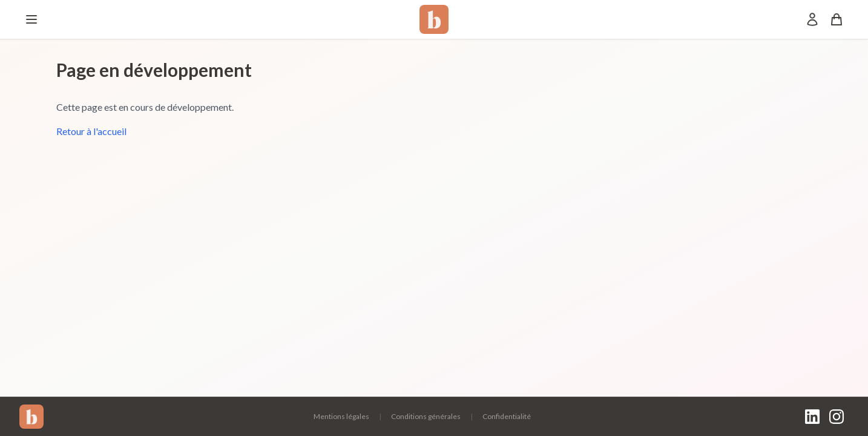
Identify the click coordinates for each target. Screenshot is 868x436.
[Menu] (31, 19)
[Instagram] (837, 417)
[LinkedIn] (812, 417)
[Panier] (837, 19)
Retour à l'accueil (91, 131)
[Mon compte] (812, 19)
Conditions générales (426, 416)
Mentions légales (341, 416)
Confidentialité (507, 416)
